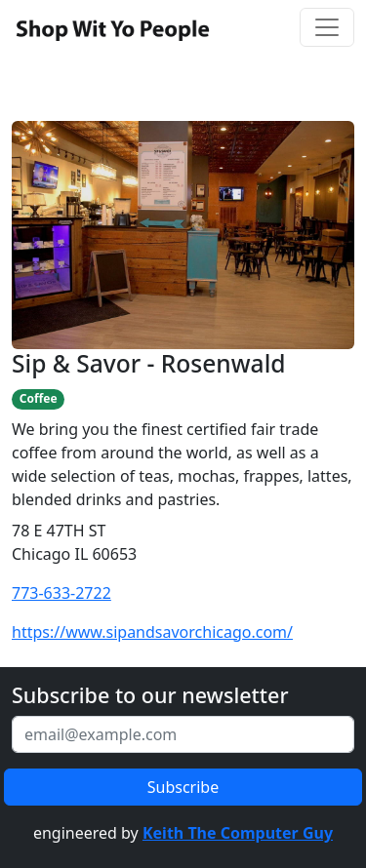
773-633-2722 (61, 593)
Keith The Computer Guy (238, 833)
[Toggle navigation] (327, 27)
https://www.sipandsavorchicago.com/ (152, 632)
